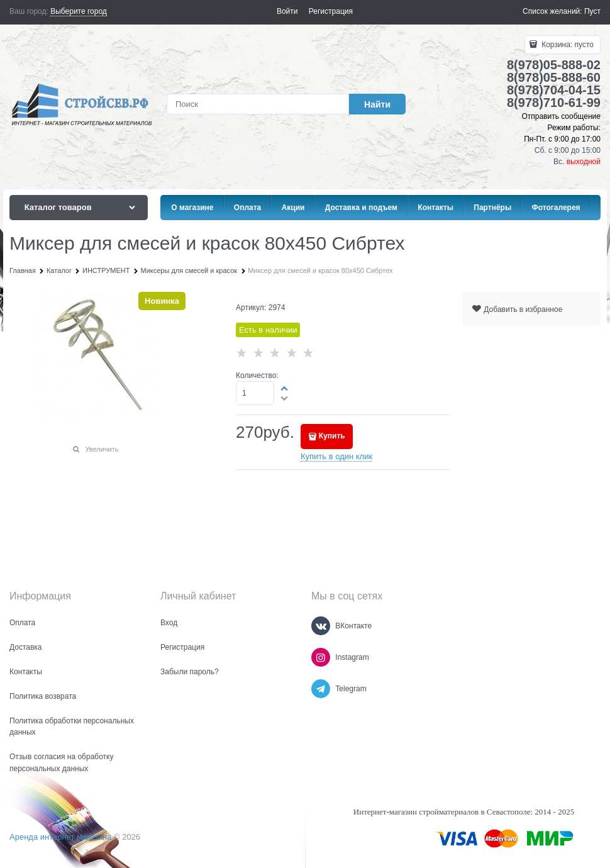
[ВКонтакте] (321, 626)
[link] (79, 12)
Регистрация (331, 11)
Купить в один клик (336, 456)
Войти (287, 11)
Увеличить (102, 449)
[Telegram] (321, 689)
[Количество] (255, 393)
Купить (332, 436)
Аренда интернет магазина (60, 837)
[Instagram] (321, 657)
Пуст (592, 11)
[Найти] (377, 104)
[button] (285, 388)
